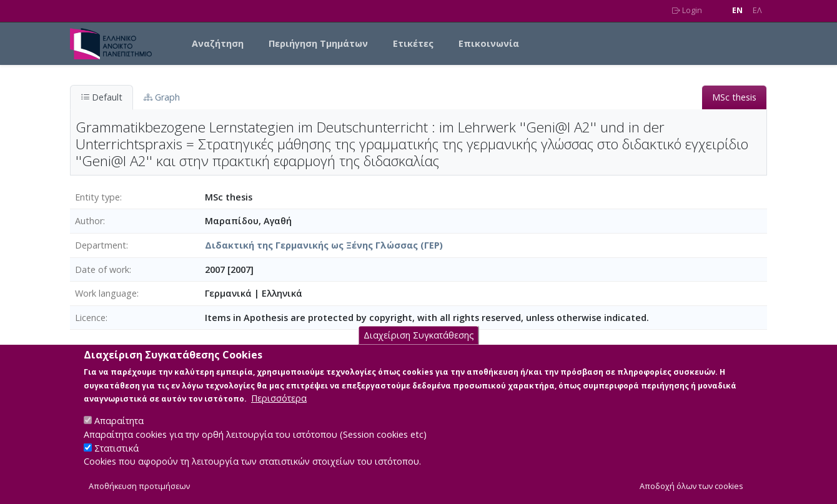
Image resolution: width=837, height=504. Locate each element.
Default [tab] (102, 97)
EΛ (757, 10)
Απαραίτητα (119, 435)
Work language (106, 293)
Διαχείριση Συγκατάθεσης (419, 349)
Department (101, 245)
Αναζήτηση (218, 43)
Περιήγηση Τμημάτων (318, 43)
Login (687, 10)
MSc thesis (734, 97)
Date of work (102, 269)
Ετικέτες (413, 43)
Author (89, 221)
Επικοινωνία (489, 43)
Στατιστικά (116, 462)
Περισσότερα (279, 413)
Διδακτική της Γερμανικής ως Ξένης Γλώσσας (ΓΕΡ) (324, 245)
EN (737, 10)
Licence (90, 318)
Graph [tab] (162, 97)
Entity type (97, 197)
